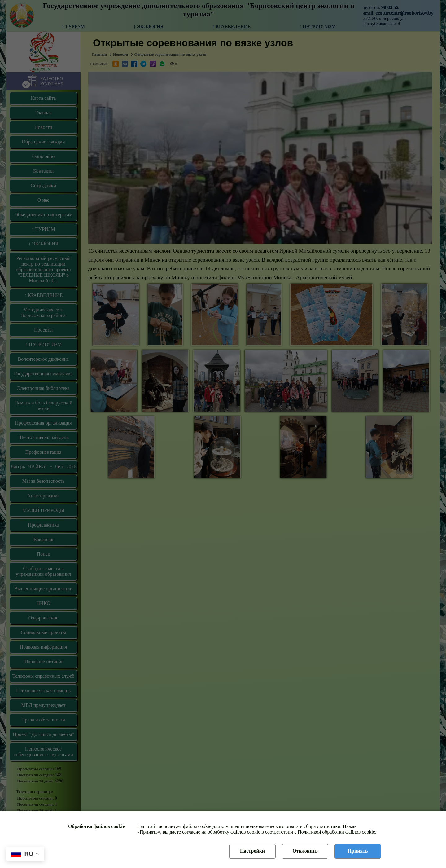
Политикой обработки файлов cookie (336, 832)
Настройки (252, 851)
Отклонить (305, 851)
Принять (358, 851)
